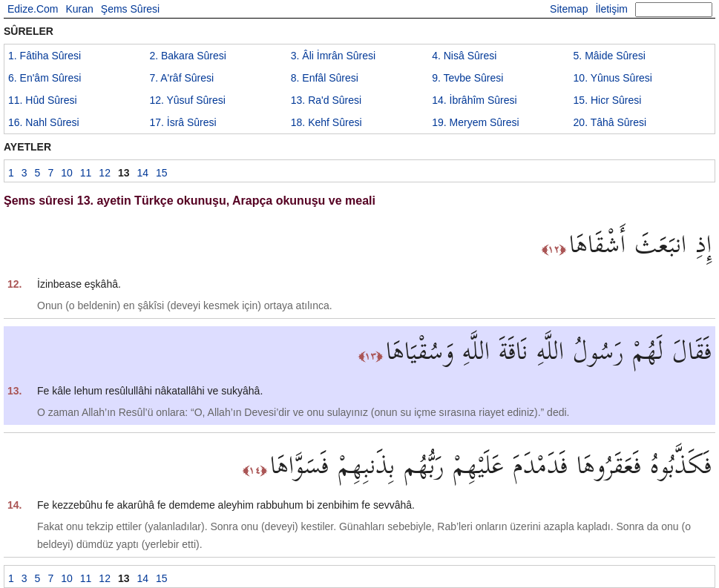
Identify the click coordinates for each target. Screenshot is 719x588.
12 (187, 100)
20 (610, 122)
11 (43, 100)
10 (613, 78)
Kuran (79, 9)
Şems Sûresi (130, 9)
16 (44, 122)
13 (326, 100)
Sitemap (569, 9)
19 (476, 122)
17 (183, 122)
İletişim (611, 9)
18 (326, 122)
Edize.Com (33, 9)
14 (474, 100)
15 (608, 100)
